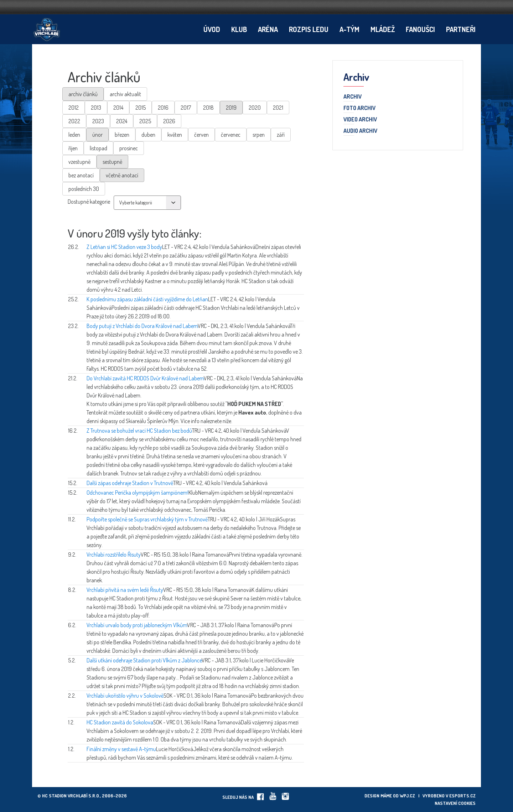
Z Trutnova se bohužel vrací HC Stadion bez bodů (139, 431)
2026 (169, 121)
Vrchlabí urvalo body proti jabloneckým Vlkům (137, 625)
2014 (118, 108)
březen (122, 135)
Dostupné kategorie (89, 202)
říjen (73, 148)
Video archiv (360, 120)
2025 (145, 121)
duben (148, 135)
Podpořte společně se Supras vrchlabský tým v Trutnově (147, 519)
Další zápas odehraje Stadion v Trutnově (130, 483)
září (281, 135)
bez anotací (81, 175)
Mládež (383, 29)
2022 (74, 121)
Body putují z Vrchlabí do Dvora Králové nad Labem (142, 326)
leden (74, 135)
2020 (255, 108)
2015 (141, 108)
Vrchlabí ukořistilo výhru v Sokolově (125, 696)
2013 (96, 108)
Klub (239, 29)
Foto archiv (359, 108)
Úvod (212, 29)
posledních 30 (84, 189)
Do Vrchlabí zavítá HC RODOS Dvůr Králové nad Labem (145, 378)
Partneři (461, 29)
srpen (259, 135)
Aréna (268, 29)
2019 (231, 108)
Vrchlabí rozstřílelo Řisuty (114, 555)
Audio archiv (360, 131)
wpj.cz (407, 796)
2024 (122, 121)
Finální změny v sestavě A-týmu (121, 749)
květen (175, 135)
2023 (98, 121)
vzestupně (79, 162)
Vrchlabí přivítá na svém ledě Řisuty (125, 590)
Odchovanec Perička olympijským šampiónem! (138, 493)
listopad (99, 148)
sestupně (112, 162)
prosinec (129, 148)
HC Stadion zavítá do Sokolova (120, 722)
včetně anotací (122, 175)
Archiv (353, 97)
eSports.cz (462, 796)
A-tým (349, 29)
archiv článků (83, 94)
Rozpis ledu (309, 29)
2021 (278, 108)
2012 (74, 108)
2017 (186, 108)
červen (201, 135)
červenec (231, 135)
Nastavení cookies (455, 803)
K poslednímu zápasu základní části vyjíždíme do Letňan (147, 299)
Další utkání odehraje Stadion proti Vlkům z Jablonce (144, 660)
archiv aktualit (125, 94)
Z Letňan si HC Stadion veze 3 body (124, 247)
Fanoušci (420, 29)
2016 (163, 108)
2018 (208, 108)
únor (97, 135)
